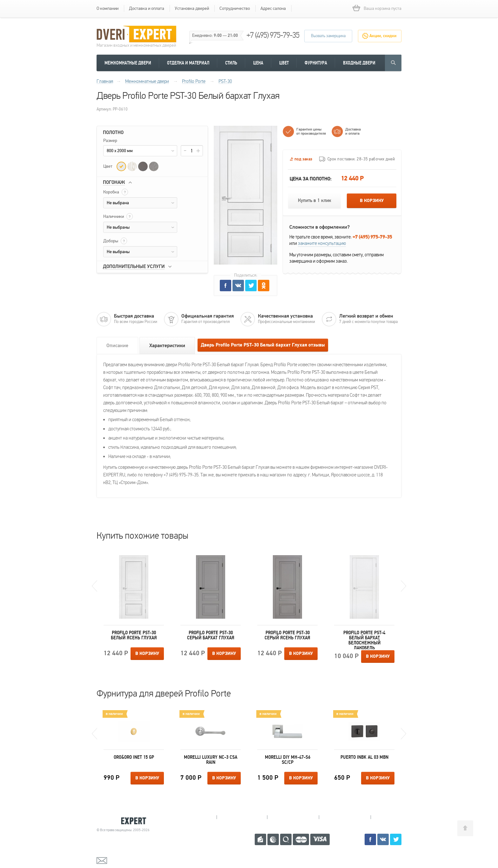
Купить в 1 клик (315, 201)
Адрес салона (273, 8)
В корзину (372, 201)
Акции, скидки (383, 36)
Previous (94, 586)
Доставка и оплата (147, 8)
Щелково (345, 817)
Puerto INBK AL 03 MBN (364, 757)
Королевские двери (124, 821)
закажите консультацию (322, 243)
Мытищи (191, 817)
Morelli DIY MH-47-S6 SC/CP (288, 760)
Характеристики (167, 346)
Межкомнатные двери (128, 63)
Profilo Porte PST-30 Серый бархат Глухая (211, 635)
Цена (258, 63)
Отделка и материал (188, 63)
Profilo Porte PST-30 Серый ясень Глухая (287, 635)
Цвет (284, 63)
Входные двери (359, 63)
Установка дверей (192, 8)
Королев (242, 817)
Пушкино (293, 817)
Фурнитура (316, 63)
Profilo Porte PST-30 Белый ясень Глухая (134, 635)
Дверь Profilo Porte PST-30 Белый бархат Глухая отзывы (263, 345)
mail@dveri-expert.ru (128, 860)
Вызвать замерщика (328, 36)
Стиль (231, 63)
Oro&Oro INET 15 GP (134, 757)
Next (404, 586)
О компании (108, 8)
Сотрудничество (235, 8)
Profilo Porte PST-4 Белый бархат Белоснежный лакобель (364, 640)
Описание (117, 346)
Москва (395, 817)
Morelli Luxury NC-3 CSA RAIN (211, 760)
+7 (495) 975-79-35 (273, 35)
